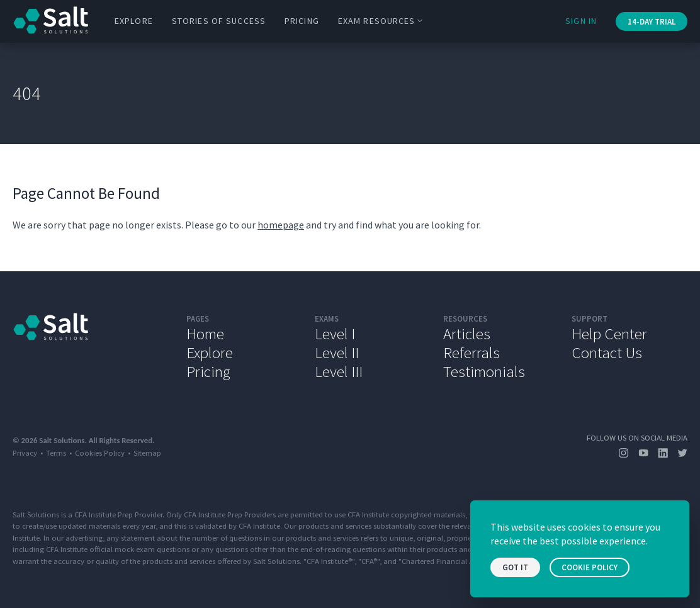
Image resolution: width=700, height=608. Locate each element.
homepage (281, 225)
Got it (515, 567)
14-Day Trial (652, 22)
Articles (467, 334)
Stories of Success (219, 21)
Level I (335, 334)
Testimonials (484, 371)
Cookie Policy (590, 567)
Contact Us (607, 352)
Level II (337, 352)
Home (205, 334)
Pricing (302, 21)
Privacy (25, 453)
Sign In (581, 21)
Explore (134, 21)
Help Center (609, 334)
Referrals (471, 352)
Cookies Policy (100, 453)
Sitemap (147, 453)
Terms (56, 453)
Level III (339, 371)
